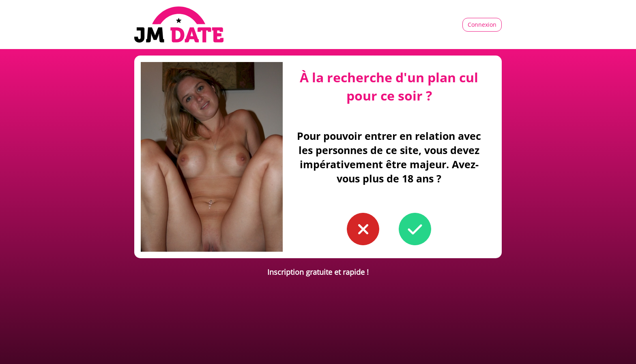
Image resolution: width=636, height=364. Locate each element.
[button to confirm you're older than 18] (415, 229)
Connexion (482, 25)
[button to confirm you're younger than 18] (363, 229)
